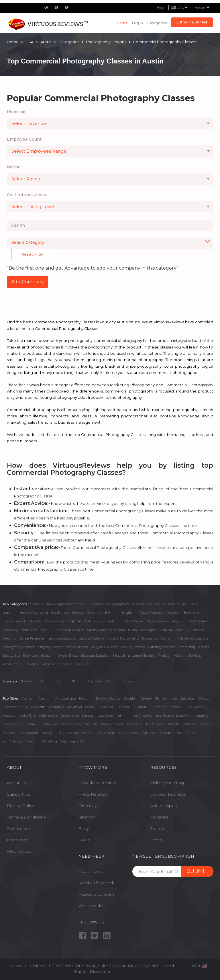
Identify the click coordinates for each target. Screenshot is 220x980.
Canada (127, 681)
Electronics (192, 613)
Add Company (27, 282)
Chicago (204, 698)
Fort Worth (195, 707)
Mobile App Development (66, 604)
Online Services (167, 604)
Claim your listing (167, 783)
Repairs (177, 621)
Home (122, 23)
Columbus (56, 707)
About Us (16, 783)
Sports (165, 638)
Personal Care (142, 604)
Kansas (87, 716)
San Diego (107, 733)
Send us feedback (96, 883)
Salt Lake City (69, 733)
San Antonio (12, 741)
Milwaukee (51, 724)
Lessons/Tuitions (92, 638)
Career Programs (32, 638)
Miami (30, 724)
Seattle (87, 733)
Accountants (12, 664)
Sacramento (185, 733)
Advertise (159, 817)
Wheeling (49, 741)
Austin (202, 8)
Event (44, 630)
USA (40, 681)
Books (46, 656)
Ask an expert (164, 806)
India (57, 681)
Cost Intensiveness (27, 195)
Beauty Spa (11, 656)
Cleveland (74, 707)
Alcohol (173, 613)
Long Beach (164, 716)
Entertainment (14, 621)
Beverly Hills (150, 698)
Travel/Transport (151, 613)
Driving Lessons (133, 647)
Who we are (19, 851)
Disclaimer (17, 840)
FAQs (84, 840)
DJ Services (195, 630)
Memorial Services (70, 630)
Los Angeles (143, 716)
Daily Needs (134, 621)
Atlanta (27, 698)
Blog (161, 8)
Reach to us (91, 871)
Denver (108, 707)
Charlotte (38, 707)
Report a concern (96, 894)
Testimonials (19, 828)
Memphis (201, 716)
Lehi (120, 716)
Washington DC (72, 741)
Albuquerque (66, 698)
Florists (164, 656)
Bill (108, 613)
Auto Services (95, 621)
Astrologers (148, 630)
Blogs (84, 828)
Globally (26, 681)
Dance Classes (77, 647)
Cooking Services (188, 656)
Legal (7, 613)
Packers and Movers (57, 664)
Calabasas (187, 698)
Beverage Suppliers (95, 656)
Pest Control (198, 621)
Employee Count (24, 139)
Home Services (158, 621)
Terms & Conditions (26, 817)
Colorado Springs (15, 707)
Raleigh (48, 733)
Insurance (150, 638)
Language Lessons (62, 638)
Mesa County (12, 724)
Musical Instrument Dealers (134, 656)
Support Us (18, 794)
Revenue (16, 111)
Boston (84, 698)
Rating (14, 167)
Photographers (117, 604)
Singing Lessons (51, 647)
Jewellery (82, 664)
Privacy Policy (20, 806)
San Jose (149, 733)
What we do (91, 906)
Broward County (108, 698)
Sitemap (87, 817)
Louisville (183, 716)
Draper (124, 707)
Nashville (91, 724)
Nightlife (74, 621)
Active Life (29, 630)
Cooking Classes (171, 630)
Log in (137, 23)
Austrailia (95, 681)
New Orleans (154, 724)
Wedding (10, 638)
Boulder (130, 698)
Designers (94, 613)
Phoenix (207, 724)
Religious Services (104, 647)
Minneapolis (71, 724)
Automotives (55, 621)
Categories (157, 23)
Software (37, 604)
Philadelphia (29, 733)
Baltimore (170, 698)
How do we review (97, 783)
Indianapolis (48, 716)
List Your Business (192, 22)
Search (157, 828)
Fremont (159, 707)
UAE (108, 681)
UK (73, 681)
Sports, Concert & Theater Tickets (112, 630)
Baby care (31, 656)
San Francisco (128, 733)
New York (134, 724)
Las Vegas (106, 716)
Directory (88, 806)
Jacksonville (70, 716)
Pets (111, 621)
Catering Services (161, 647)
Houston (9, 716)
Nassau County (112, 724)
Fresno (175, 707)
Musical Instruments (123, 638)
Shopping (10, 630)
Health (127, 613)
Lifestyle (35, 621)
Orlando (173, 724)
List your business (168, 794)
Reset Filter (33, 254)
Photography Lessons (19, 647)
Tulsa (29, 741)
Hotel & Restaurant (34, 613)
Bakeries (32, 664)
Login (156, 840)
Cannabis (96, 604)
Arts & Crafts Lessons (193, 638)
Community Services (193, 647)
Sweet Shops (68, 656)
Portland (9, 733)
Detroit (141, 707)
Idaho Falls (28, 716)
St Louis (165, 733)
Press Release (93, 794)
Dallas (90, 707)
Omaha (189, 724)
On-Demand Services (67, 613)
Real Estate (190, 604)
